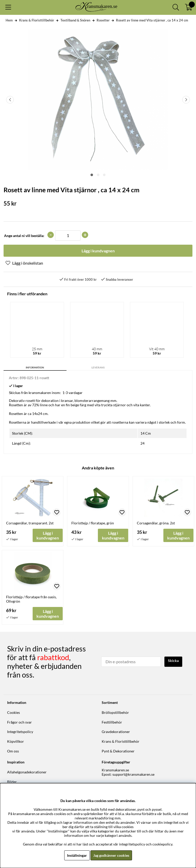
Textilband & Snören (75, 20)
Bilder (12, 782)
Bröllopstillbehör (115, 712)
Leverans (98, 367)
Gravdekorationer (116, 732)
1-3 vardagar (73, 393)
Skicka (173, 661)
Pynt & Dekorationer (118, 751)
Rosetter (103, 20)
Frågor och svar (19, 722)
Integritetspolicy (20, 732)
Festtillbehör (112, 722)
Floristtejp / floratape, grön (93, 523)
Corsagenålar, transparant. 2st (30, 523)
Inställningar (77, 855)
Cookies (14, 712)
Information (35, 367)
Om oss (13, 751)
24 (142, 443)
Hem (9, 20)
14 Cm (146, 433)
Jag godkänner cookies (111, 855)
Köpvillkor (16, 741)
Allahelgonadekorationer (27, 772)
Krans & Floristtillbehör (37, 20)
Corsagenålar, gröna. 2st (156, 523)
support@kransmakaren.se (133, 774)
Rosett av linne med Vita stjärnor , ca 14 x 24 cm (152, 20)
